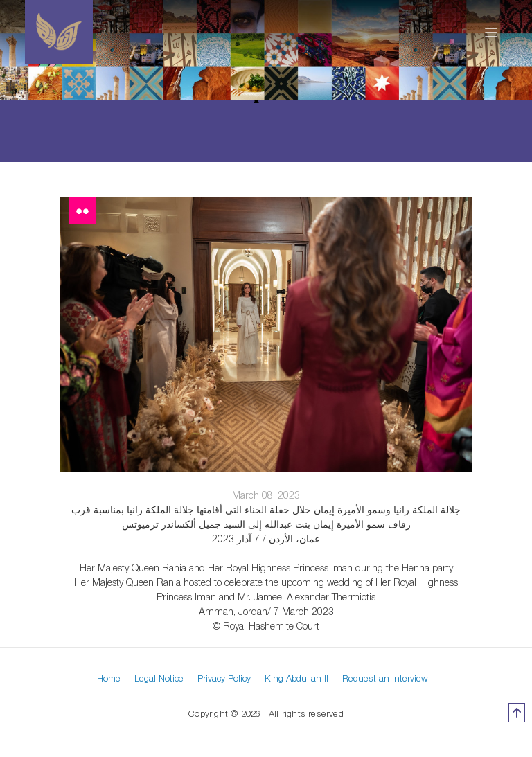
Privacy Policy (224, 678)
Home (109, 678)
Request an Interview (385, 678)
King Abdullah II (296, 678)
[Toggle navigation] (491, 32)
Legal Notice (159, 678)
